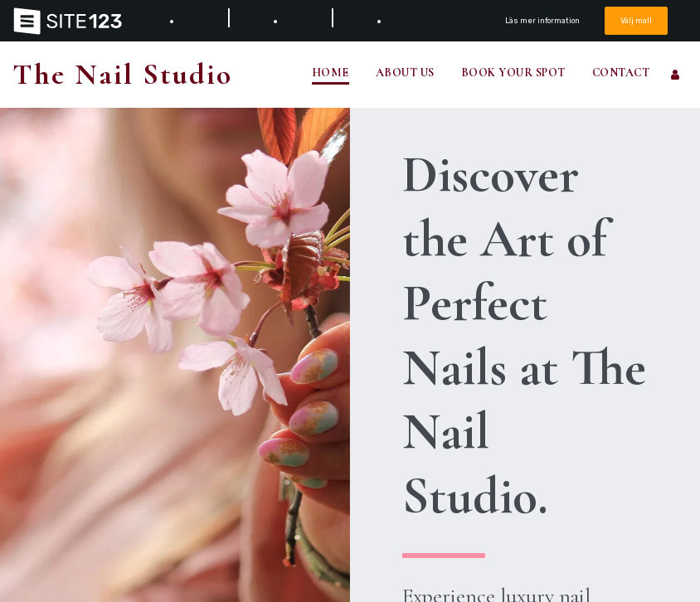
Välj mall (636, 20)
